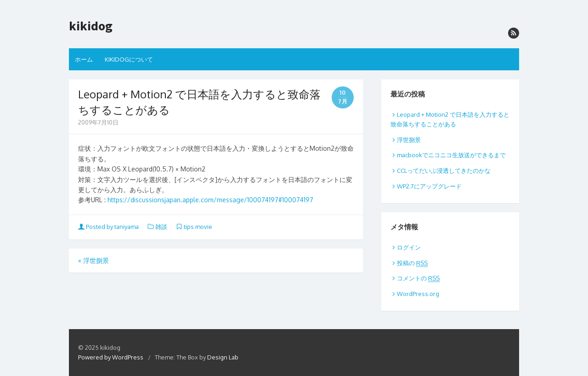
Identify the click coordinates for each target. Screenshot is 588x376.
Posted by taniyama (109, 227)
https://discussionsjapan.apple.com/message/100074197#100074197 (210, 200)
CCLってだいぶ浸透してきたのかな (444, 171)
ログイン (409, 247)
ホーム (84, 59)
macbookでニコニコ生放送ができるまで (451, 155)
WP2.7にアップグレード (429, 186)
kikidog (91, 26)
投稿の (412, 263)
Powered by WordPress (111, 357)
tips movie (198, 227)
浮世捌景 (93, 260)
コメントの (418, 278)
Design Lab (223, 357)
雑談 (161, 227)
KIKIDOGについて (129, 59)
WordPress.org (418, 294)
